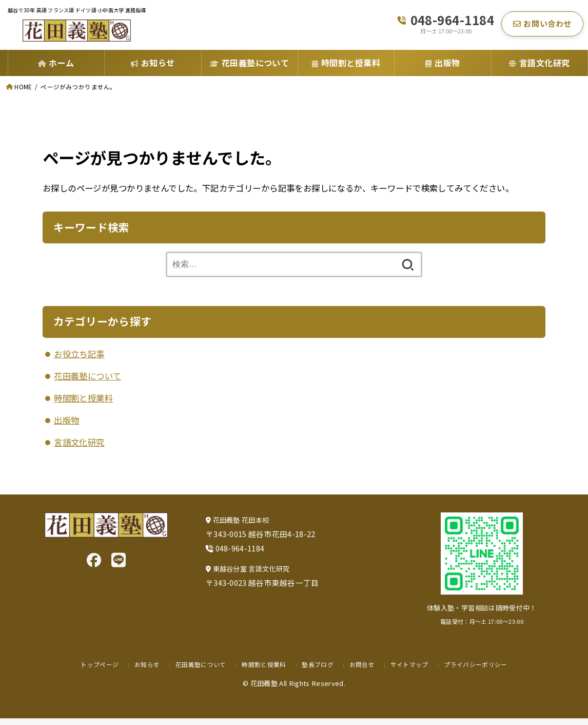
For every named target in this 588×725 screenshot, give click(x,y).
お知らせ (143, 671)
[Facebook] (94, 566)
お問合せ (362, 671)
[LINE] (119, 566)
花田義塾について (87, 383)
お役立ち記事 (79, 360)
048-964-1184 (453, 23)
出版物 (66, 427)
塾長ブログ (318, 671)
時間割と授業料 (83, 405)
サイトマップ (410, 671)
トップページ (95, 671)
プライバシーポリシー (479, 671)
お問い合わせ (542, 27)
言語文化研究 (79, 449)
